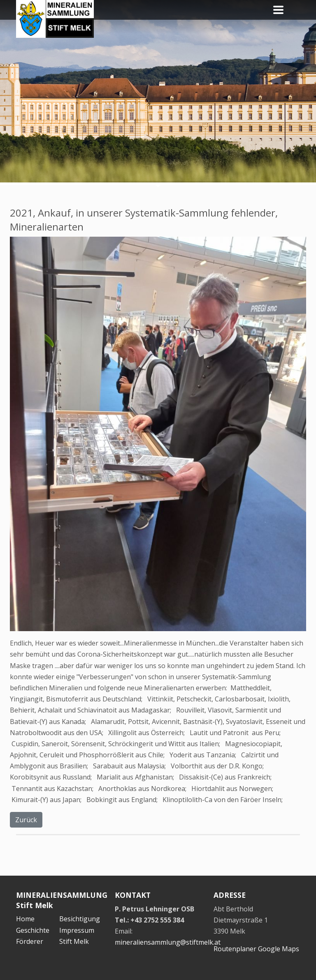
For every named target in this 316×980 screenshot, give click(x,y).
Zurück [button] (26, 820)
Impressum (77, 930)
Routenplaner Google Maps (256, 949)
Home (25, 919)
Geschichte (33, 930)
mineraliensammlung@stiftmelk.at (168, 942)
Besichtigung (80, 919)
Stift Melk (74, 941)
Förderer (30, 941)
